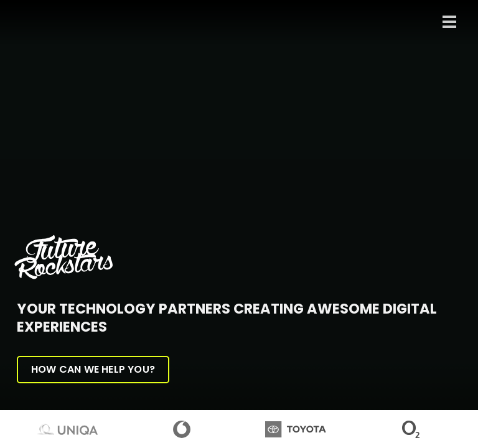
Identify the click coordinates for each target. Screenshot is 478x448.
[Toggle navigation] (449, 22)
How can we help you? (93, 369)
